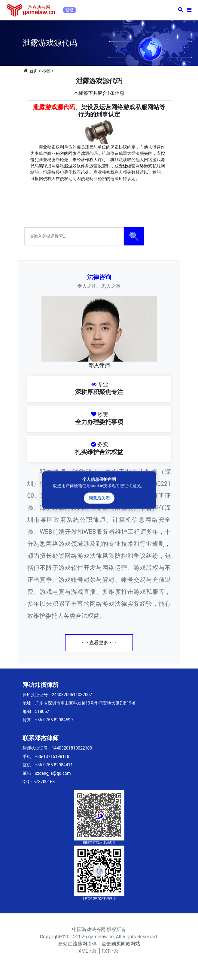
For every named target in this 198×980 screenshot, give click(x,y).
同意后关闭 (99, 498)
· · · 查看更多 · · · (99, 643)
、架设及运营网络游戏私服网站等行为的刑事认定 (99, 111)
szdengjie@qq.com (53, 773)
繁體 (69, 10)
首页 (34, 71)
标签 (46, 71)
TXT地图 (110, 951)
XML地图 (88, 951)
